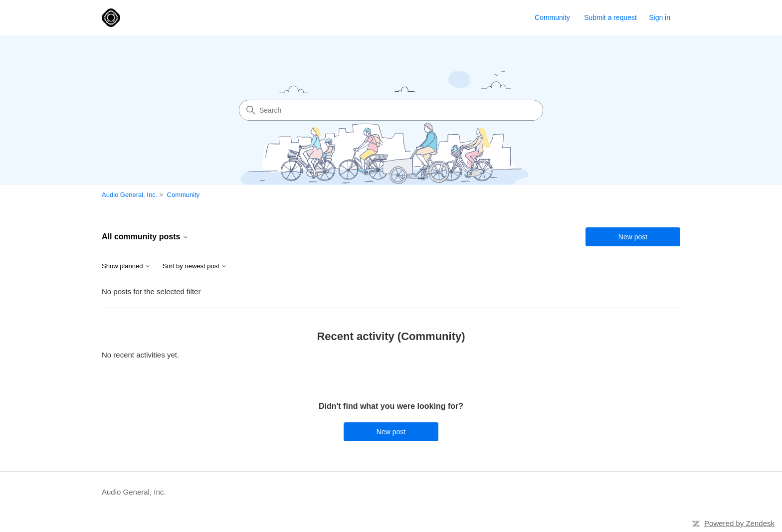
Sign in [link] (660, 17)
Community (552, 17)
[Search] (391, 110)
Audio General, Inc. (129, 195)
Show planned (126, 266)
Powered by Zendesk (739, 523)
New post (633, 237)
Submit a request (610, 17)
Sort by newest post (195, 266)
